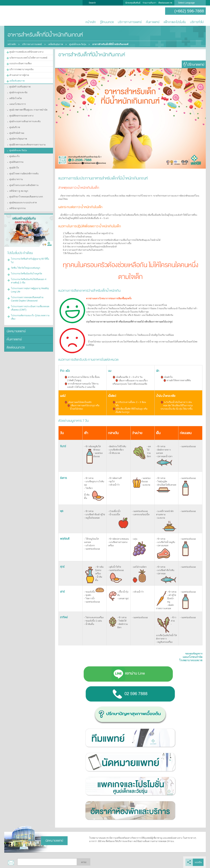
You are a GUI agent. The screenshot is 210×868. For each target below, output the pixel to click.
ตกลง (84, 862)
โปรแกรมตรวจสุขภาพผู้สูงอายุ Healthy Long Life (29, 286)
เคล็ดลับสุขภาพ (56, 44)
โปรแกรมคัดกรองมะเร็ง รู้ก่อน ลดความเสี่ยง (29, 313)
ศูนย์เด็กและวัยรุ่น (78, 44)
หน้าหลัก (91, 22)
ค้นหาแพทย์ (153, 22)
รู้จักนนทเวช (107, 22)
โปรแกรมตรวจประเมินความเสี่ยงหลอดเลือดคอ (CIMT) (29, 304)
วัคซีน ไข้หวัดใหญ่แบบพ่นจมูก (25, 264)
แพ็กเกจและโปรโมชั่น (175, 22)
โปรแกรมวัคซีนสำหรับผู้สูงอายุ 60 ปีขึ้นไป (29, 257)
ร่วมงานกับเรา (149, 3)
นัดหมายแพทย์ (16, 326)
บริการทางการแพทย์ (130, 22)
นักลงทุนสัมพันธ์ (133, 3)
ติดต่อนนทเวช (165, 3)
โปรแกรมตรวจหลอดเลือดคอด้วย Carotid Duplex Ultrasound (27, 295)
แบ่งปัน (198, 862)
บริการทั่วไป (197, 22)
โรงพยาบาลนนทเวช (16, 16)
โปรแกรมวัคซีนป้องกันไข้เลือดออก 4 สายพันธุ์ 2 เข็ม (28, 277)
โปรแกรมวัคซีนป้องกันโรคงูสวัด (26, 270)
